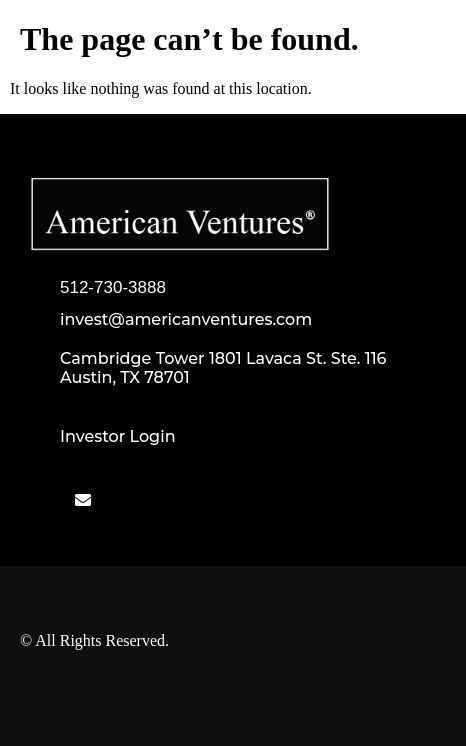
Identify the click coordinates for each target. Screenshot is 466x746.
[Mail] (83, 500)
